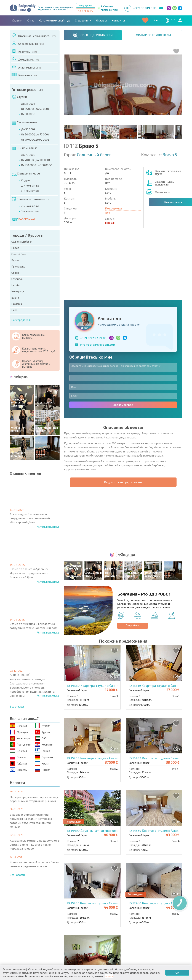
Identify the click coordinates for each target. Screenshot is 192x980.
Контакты (118, 20)
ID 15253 (103, 856)
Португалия (21, 745)
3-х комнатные (25, 148)
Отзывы (101, 20)
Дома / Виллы (22, 937)
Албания (19, 763)
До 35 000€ (28, 104)
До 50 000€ (28, 129)
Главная (17, 20)
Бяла (14, 310)
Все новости (17, 875)
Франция (19, 732)
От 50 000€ (28, 114)
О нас (31, 20)
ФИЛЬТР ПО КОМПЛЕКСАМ (153, 35)
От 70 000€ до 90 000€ (35, 140)
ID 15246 (97, 783)
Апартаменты (26, 67)
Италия (43, 726)
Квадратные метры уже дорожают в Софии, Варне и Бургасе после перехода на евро (35, 844)
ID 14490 (103, 711)
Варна (15, 297)
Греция (43, 751)
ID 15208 (97, 638)
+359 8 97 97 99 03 (93, 278)
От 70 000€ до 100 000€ (36, 160)
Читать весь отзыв (48, 527)
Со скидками (108, 929)
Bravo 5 (170, 155)
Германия (44, 757)
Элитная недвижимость (30, 199)
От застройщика (28, 43)
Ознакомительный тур (55, 20)
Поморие (17, 304)
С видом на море (26, 173)
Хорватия (44, 745)
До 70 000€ (28, 155)
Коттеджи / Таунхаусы (71, 925)
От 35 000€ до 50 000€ (35, 109)
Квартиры (24, 51)
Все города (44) (21, 320)
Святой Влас (19, 254)
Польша (18, 757)
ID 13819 (159, 565)
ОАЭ (41, 738)
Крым (42, 763)
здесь (109, 976)
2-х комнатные (25, 122)
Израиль (19, 770)
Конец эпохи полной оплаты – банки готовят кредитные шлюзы (34, 864)
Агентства (50, 909)
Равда (15, 248)
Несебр (16, 285)
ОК (177, 972)
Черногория (21, 738)
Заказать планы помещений (165, 183)
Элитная (104, 925)
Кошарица (18, 291)
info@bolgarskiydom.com (98, 284)
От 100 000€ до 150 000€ (37, 165)
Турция (43, 732)
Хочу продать (86, 11)
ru (169, 20)
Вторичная (63, 929)
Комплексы (25, 75)
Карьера (86, 909)
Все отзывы (17, 706)
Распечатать (162, 192)
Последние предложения (159, 925)
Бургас (16, 260)
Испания (19, 726)
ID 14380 (97, 565)
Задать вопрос (123, 344)
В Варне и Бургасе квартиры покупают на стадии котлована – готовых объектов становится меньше (32, 821)
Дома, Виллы (25, 59)
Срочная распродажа (156, 929)
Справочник (83, 20)
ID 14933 (159, 638)
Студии (19, 97)
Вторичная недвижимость (34, 35)
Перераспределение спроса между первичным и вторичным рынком (34, 799)
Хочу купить (86, 5)
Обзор (15, 273)
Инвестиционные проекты (160, 933)
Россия (43, 770)
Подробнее (132, 505)
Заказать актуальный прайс (168, 172)
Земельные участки (112, 933)
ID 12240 (159, 783)
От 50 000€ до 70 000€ (35, 134)
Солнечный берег (22, 242)
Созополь (17, 279)
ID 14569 (158, 711)
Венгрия (19, 751)
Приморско (18, 266)
